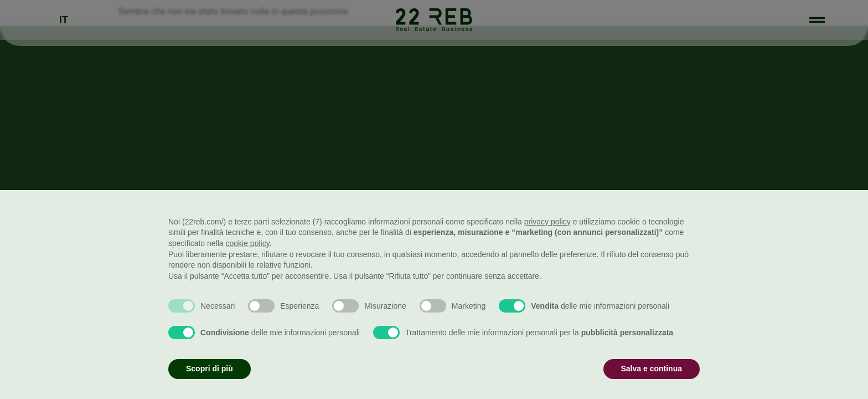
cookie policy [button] (248, 243)
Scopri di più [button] (210, 369)
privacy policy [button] (547, 222)
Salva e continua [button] (652, 369)
